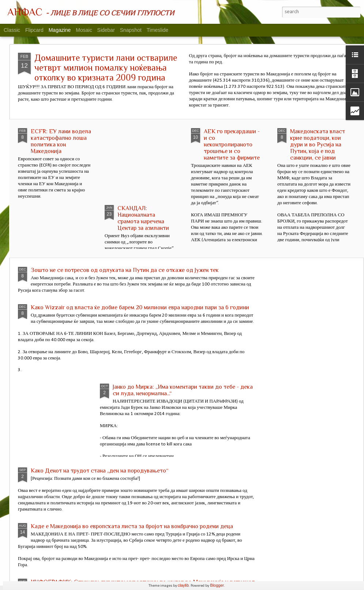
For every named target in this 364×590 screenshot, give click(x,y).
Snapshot (131, 30)
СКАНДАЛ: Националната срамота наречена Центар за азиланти (143, 218)
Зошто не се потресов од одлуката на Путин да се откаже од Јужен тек (125, 270)
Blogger (217, 585)
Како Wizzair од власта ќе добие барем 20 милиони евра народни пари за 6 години (140, 307)
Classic (12, 30)
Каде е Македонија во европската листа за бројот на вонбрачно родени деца (132, 526)
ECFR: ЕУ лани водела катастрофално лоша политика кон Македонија (61, 141)
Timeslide (157, 30)
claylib (183, 585)
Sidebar (106, 30)
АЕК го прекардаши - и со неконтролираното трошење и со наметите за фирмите (232, 145)
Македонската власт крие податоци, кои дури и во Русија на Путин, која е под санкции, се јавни (318, 145)
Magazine (60, 30)
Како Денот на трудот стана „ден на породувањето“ (100, 471)
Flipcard (34, 30)
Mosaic (84, 30)
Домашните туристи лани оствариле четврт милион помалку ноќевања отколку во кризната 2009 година (106, 68)
